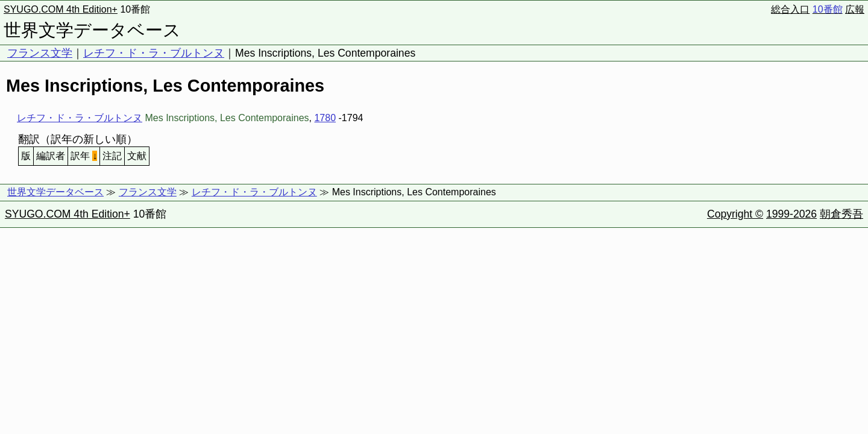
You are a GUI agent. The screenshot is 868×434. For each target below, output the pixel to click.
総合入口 (790, 9)
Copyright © (735, 214)
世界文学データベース (92, 30)
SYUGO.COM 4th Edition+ (61, 9)
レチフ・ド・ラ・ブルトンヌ (154, 53)
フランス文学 (40, 53)
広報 (855, 9)
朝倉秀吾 (841, 214)
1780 (325, 118)
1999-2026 (791, 214)
